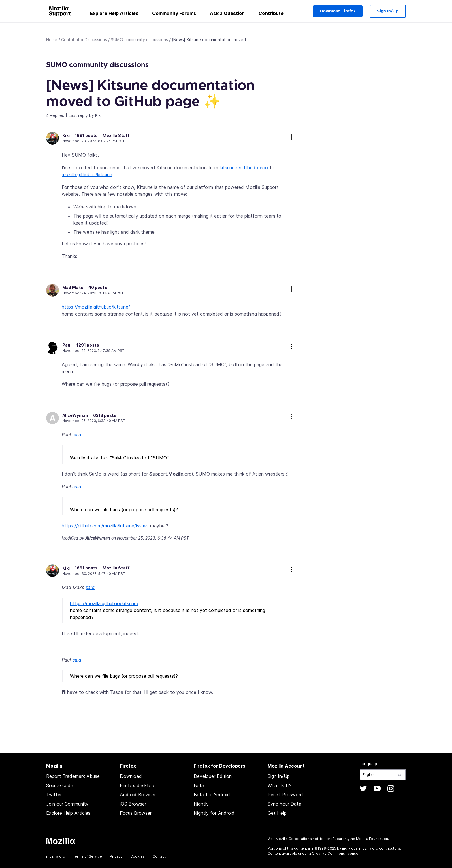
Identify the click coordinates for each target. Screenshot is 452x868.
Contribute (271, 13)
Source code (60, 785)
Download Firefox (338, 11)
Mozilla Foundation (372, 839)
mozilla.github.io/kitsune (87, 174)
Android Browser (138, 795)
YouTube (377, 789)
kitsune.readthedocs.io (244, 168)
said (77, 435)
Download (131, 776)
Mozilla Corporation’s (294, 839)
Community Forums (174, 13)
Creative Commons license (335, 853)
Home (52, 40)
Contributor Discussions (84, 40)
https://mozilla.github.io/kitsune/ (96, 307)
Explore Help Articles (114, 13)
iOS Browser (133, 804)
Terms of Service (87, 856)
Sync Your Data (284, 804)
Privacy (116, 856)
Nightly (201, 804)
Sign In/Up (388, 11)
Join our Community (67, 804)
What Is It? (279, 785)
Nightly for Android (214, 813)
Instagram (391, 789)
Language (369, 764)
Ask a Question (227, 13)
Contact (159, 856)
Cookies (138, 856)
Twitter (54, 795)
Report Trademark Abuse (73, 776)
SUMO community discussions (139, 40)
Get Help (277, 813)
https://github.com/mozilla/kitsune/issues (105, 526)
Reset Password (285, 795)
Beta (199, 785)
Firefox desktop (137, 785)
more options (292, 137)
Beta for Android (212, 795)
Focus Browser (136, 813)
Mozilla (61, 841)
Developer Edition (213, 776)
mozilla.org (56, 856)
